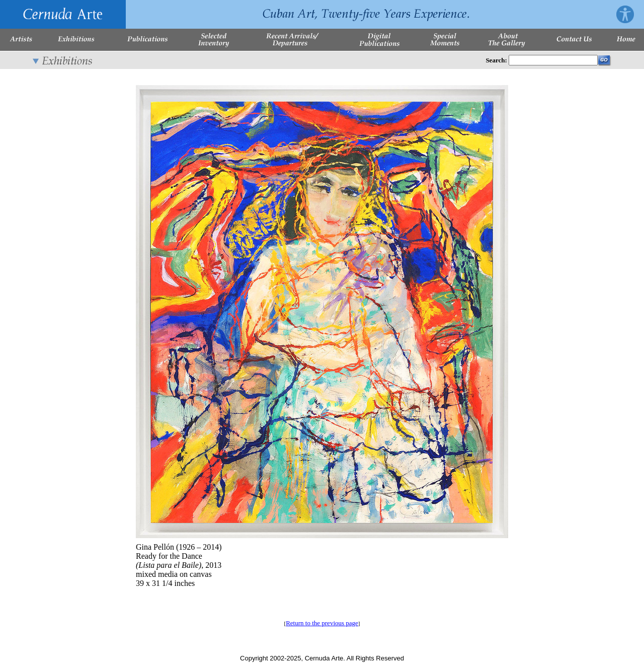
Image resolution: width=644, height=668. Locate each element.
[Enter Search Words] (553, 60)
